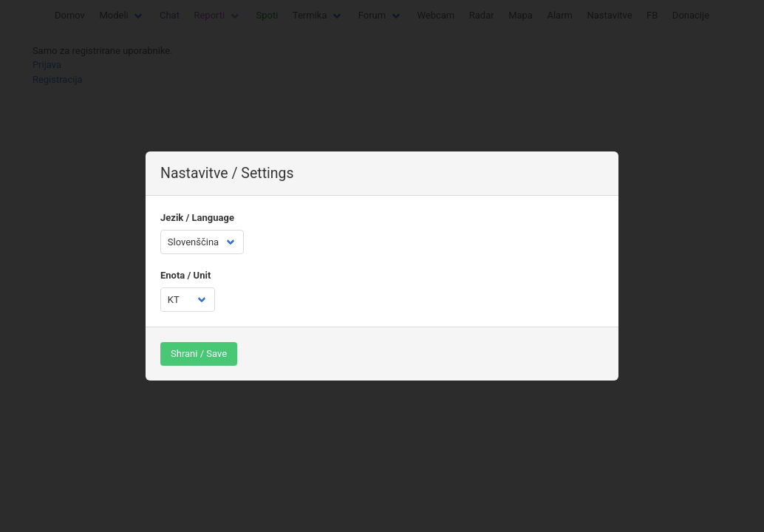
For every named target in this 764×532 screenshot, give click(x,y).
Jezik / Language (197, 218)
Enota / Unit (185, 275)
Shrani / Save (199, 354)
